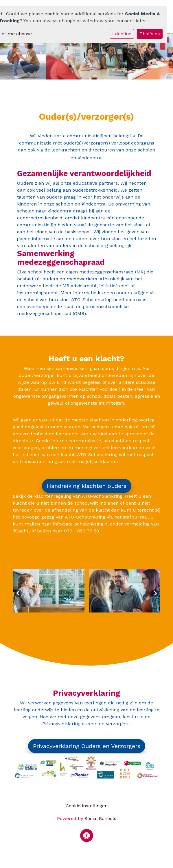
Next (155, 593)
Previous (18, 593)
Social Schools (100, 818)
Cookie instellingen (87, 806)
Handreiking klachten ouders (87, 486)
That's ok (150, 34)
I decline (122, 34)
